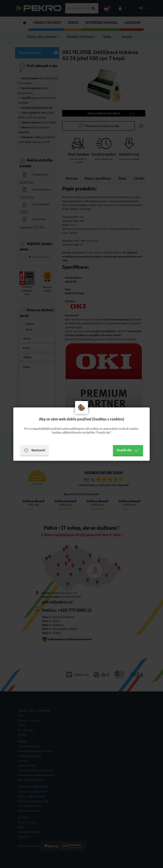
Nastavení (34, 450)
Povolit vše (128, 450)
